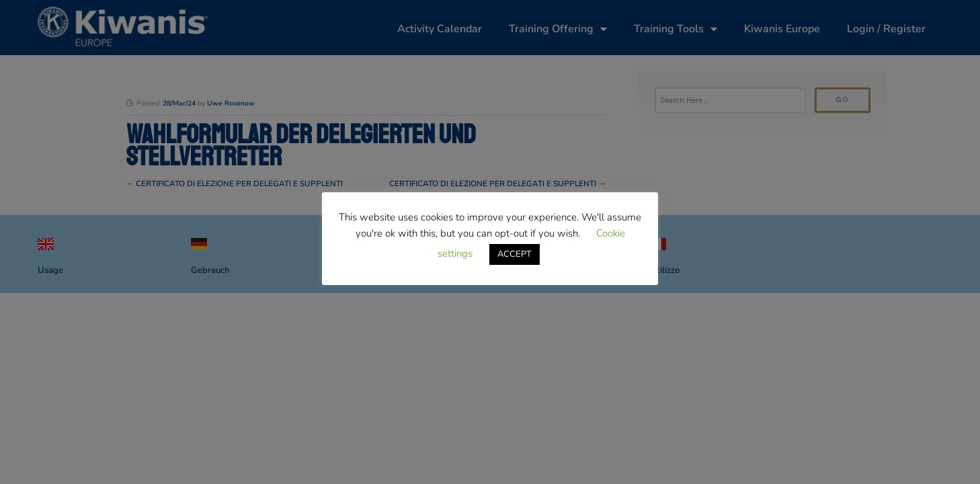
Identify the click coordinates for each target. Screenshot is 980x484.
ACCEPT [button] (515, 254)
